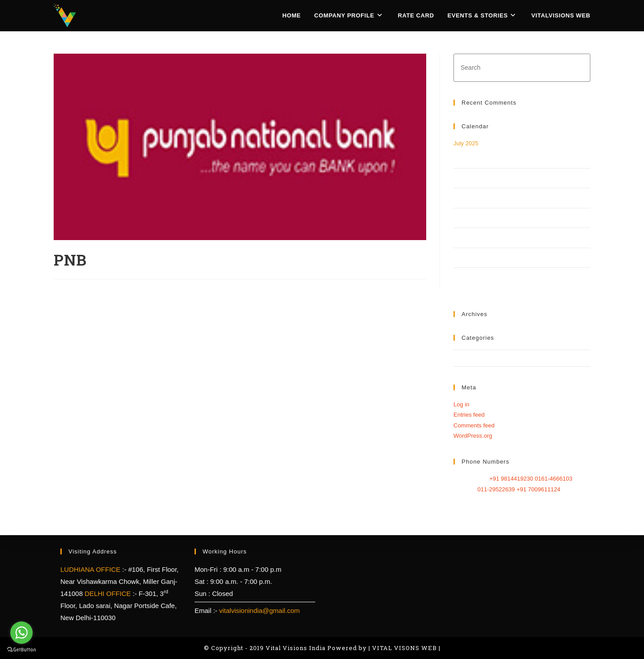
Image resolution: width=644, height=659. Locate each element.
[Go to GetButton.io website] (21, 650)
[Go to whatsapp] (21, 633)
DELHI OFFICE (109, 594)
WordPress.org (473, 436)
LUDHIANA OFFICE (91, 569)
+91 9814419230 (512, 479)
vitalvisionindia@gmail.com (259, 610)
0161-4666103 (554, 479)
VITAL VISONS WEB (405, 648)
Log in (461, 404)
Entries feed (469, 415)
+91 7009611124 (538, 489)
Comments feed (474, 425)
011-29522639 (497, 489)
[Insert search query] (522, 68)
